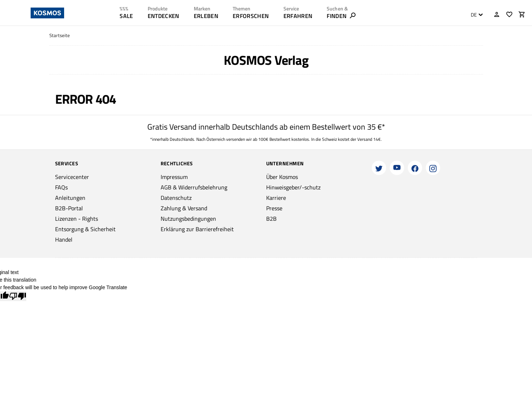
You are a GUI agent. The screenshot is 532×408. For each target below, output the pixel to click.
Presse (274, 208)
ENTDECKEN (164, 16)
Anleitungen (70, 198)
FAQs (61, 187)
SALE (126, 16)
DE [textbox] (474, 15)
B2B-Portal (69, 208)
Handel (64, 239)
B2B (271, 219)
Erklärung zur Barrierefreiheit (197, 229)
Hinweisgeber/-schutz (293, 187)
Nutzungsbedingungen (188, 219)
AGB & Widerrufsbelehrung (194, 187)
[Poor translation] (18, 296)
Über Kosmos (282, 177)
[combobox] (475, 15)
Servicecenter (72, 177)
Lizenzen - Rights (77, 219)
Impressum (174, 177)
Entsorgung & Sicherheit (85, 229)
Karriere (276, 198)
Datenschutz (176, 198)
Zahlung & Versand (184, 208)
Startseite (60, 35)
